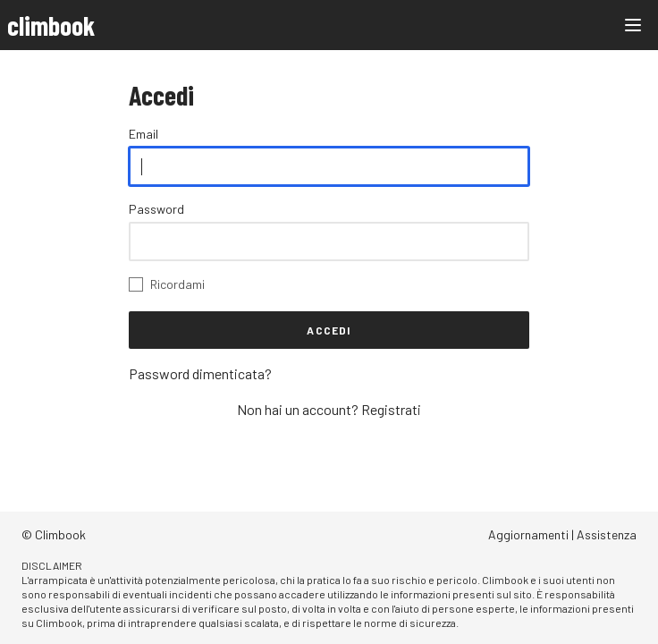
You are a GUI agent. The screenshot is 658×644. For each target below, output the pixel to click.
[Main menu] (633, 25)
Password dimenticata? (200, 373)
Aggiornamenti (528, 534)
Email (143, 134)
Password (156, 209)
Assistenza (607, 534)
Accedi (329, 330)
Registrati (391, 409)
